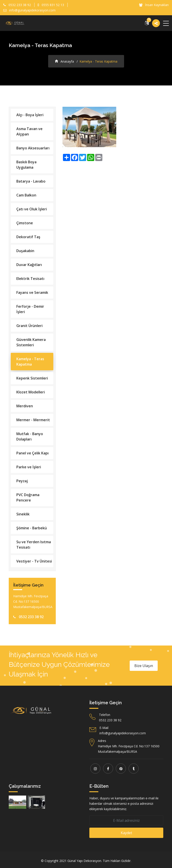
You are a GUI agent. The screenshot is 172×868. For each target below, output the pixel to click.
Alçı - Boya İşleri (30, 115)
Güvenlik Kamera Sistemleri (31, 342)
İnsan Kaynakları (154, 5)
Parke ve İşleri (29, 467)
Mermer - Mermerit (33, 420)
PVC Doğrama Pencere (28, 497)
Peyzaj (22, 481)
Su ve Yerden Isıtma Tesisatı (34, 545)
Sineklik (23, 514)
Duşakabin (25, 251)
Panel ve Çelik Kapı (32, 453)
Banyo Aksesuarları (33, 148)
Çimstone (25, 223)
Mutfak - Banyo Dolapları (30, 436)
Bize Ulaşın (144, 666)
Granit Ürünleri (29, 326)
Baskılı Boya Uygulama (26, 165)
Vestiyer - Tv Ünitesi (34, 561)
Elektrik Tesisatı (30, 279)
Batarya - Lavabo (31, 181)
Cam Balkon (26, 195)
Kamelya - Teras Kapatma (30, 362)
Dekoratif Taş (28, 237)
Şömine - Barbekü (32, 528)
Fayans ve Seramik (32, 292)
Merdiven (25, 406)
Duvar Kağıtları (29, 265)
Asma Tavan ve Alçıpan (29, 131)
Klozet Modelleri (31, 392)
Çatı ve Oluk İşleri (32, 209)
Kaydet (126, 833)
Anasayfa (64, 61)
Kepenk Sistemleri (32, 378)
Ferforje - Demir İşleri (30, 309)
